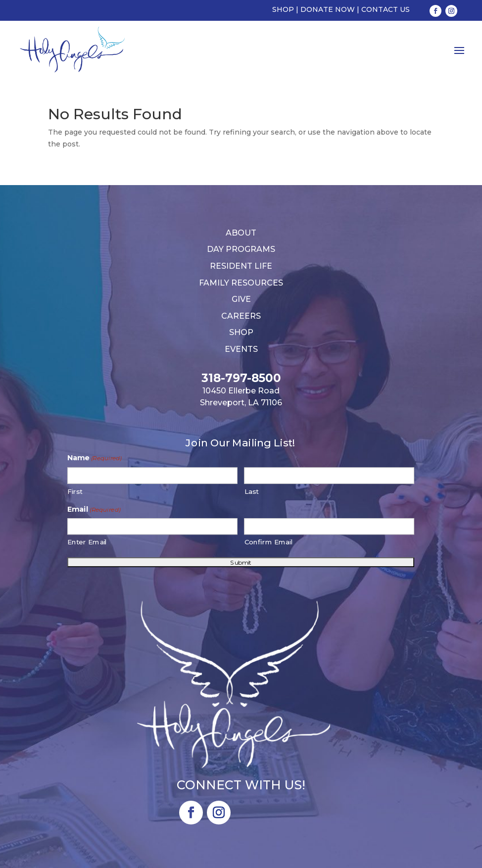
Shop (283, 9)
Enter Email (87, 542)
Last (252, 491)
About (241, 233)
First (75, 491)
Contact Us (386, 9)
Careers (241, 316)
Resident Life (241, 266)
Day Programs (241, 249)
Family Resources (241, 283)
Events (241, 349)
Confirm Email (269, 542)
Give (241, 299)
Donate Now (328, 9)
